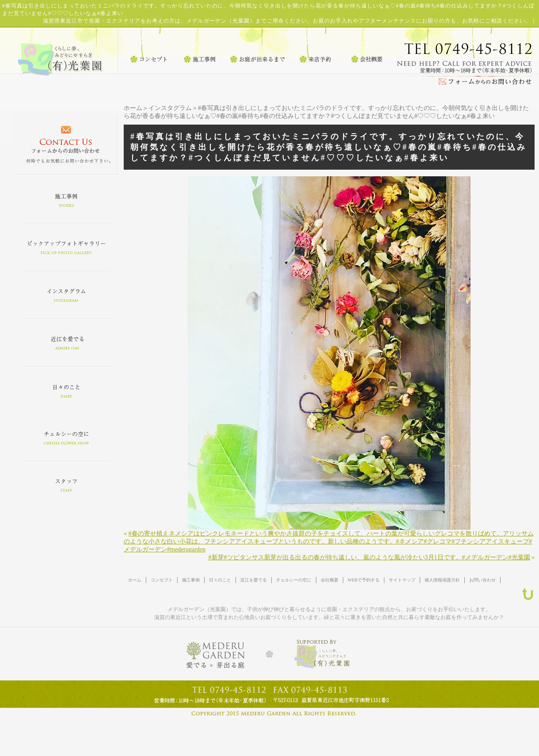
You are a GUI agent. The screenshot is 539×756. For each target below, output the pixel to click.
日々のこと (220, 580)
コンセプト (162, 580)
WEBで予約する (364, 580)
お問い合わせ (482, 580)
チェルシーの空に (294, 580)
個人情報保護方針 (442, 580)
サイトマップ (402, 580)
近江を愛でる (254, 580)
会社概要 (330, 580)
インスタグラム (170, 108)
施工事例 (191, 580)
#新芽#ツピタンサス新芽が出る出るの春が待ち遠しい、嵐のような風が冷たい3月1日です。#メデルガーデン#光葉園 (369, 557)
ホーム (133, 108)
